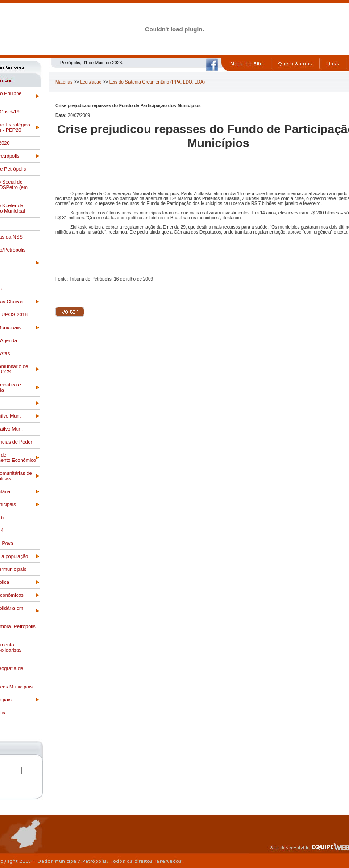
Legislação (91, 82)
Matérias (64, 82)
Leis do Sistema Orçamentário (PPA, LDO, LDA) (157, 82)
